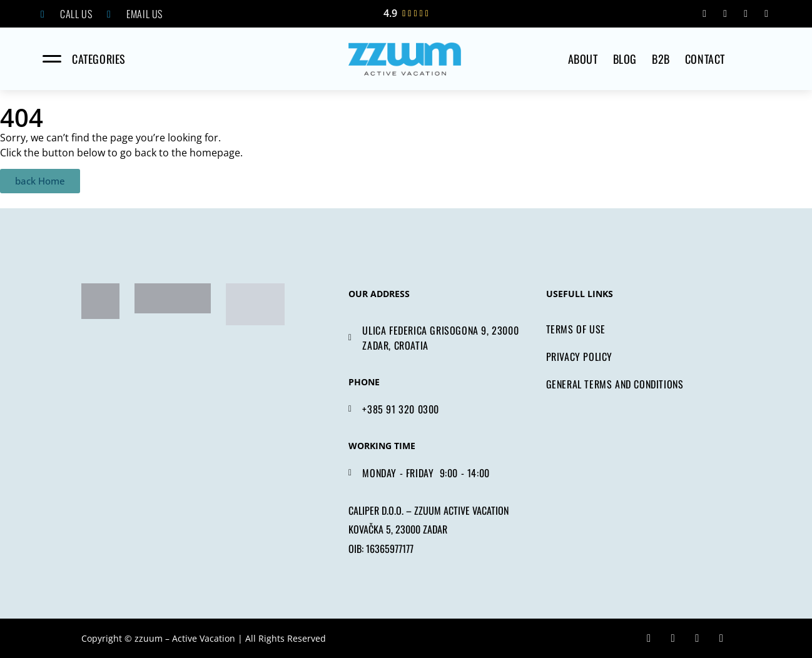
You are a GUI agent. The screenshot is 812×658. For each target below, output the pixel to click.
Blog (625, 59)
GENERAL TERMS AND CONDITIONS (615, 384)
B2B (661, 59)
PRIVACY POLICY (579, 357)
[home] (405, 59)
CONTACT (705, 59)
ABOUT (583, 59)
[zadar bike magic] (100, 301)
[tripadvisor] (173, 298)
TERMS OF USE (576, 329)
